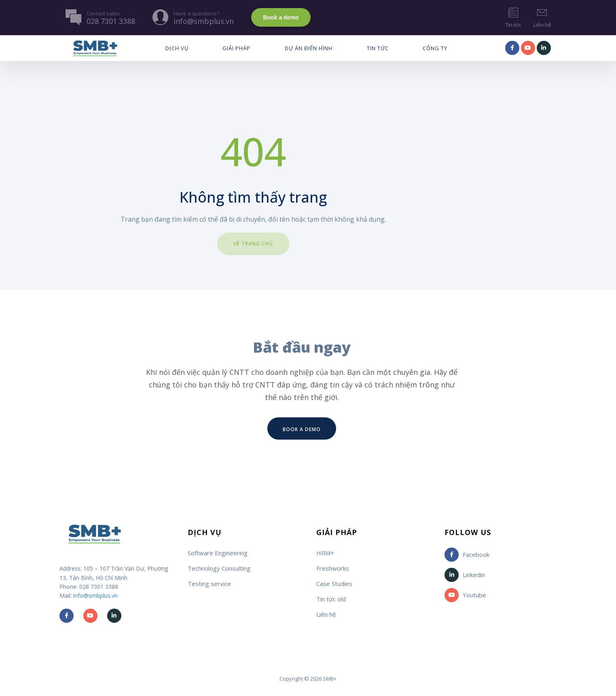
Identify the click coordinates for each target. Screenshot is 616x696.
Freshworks (333, 568)
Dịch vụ (177, 48)
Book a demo (281, 17)
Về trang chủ (253, 244)
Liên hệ (542, 17)
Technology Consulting (219, 568)
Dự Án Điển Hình (309, 48)
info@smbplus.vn (95, 596)
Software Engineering (218, 553)
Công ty (435, 48)
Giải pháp (236, 48)
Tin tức (513, 17)
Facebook (467, 555)
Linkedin (465, 575)
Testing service (209, 584)
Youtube (465, 595)
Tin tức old (331, 599)
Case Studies (334, 584)
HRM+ (325, 553)
